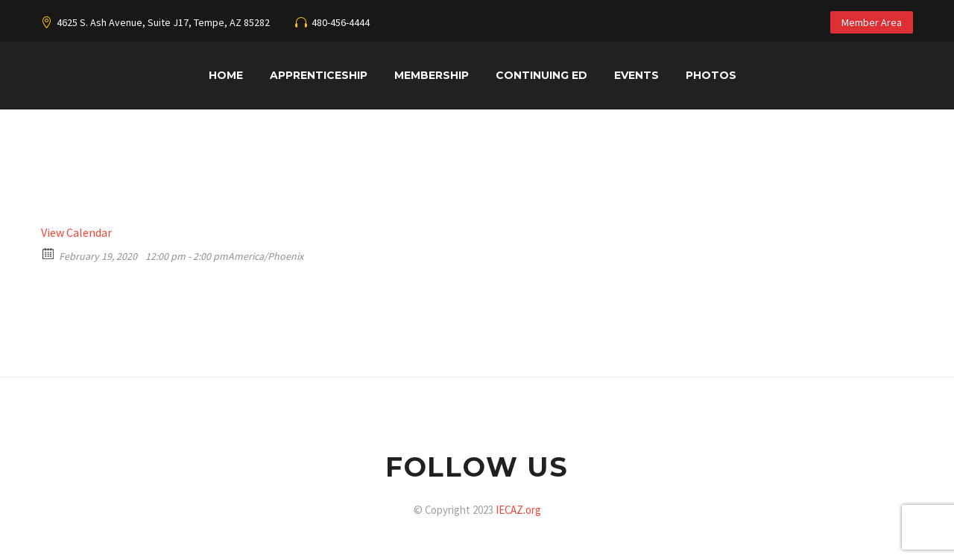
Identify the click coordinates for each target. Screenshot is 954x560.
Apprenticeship (319, 75)
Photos (711, 75)
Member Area (872, 22)
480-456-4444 (341, 22)
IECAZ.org (518, 510)
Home (226, 75)
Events (636, 75)
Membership (432, 75)
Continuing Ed (541, 75)
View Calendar (76, 232)
